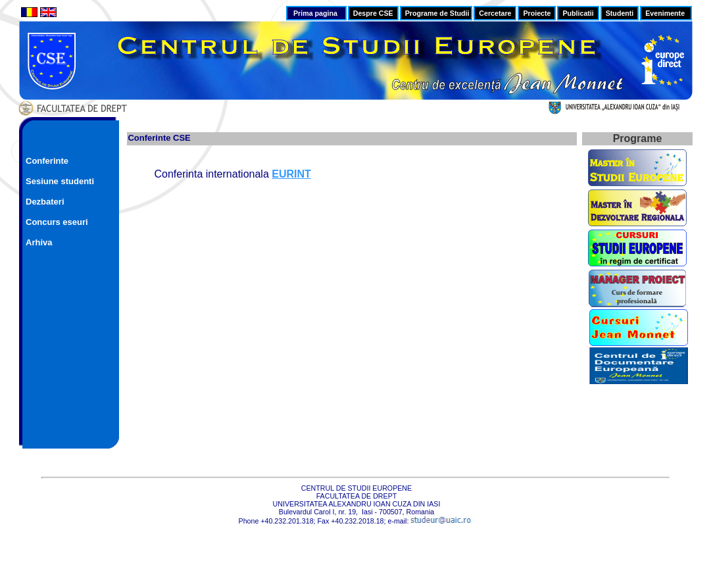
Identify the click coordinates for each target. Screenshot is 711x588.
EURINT (291, 174)
